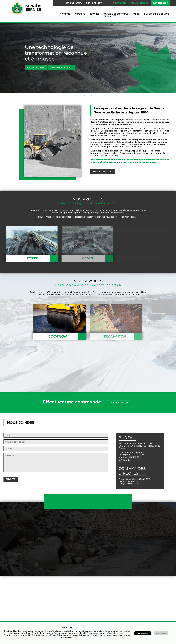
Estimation (161, 3)
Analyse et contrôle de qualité (116, 15)
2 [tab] (88, 95)
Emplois (121, 3)
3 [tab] (92, 95)
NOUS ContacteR (118, 401)
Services (94, 14)
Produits (80, 14)
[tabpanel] (88, 58)
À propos (65, 14)
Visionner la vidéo (61, 68)
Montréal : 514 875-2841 (132, 457)
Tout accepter (143, 633)
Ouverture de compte (157, 14)
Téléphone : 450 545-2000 (133, 452)
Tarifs (136, 14)
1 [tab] (84, 95)
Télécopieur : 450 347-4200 (133, 455)
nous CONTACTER (104, 172)
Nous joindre (140, 3)
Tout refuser (161, 633)
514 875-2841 (95, 3)
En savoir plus (36, 68)
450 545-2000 (73, 3)
